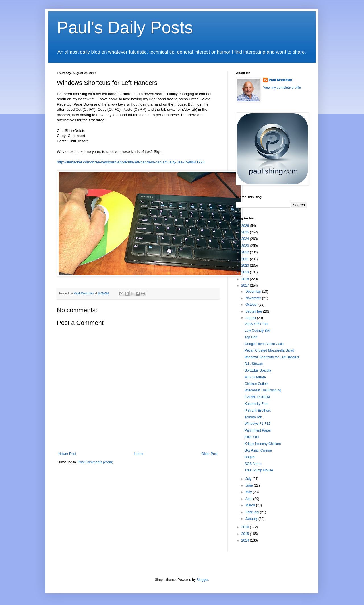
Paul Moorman (281, 80)
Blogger (202, 580)
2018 (246, 279)
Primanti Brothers (258, 411)
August (251, 318)
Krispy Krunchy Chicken (263, 444)
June (250, 485)
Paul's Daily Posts (125, 27)
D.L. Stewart (254, 364)
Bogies (250, 457)
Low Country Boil (258, 331)
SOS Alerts (253, 464)
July (249, 479)
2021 (246, 259)
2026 (246, 226)
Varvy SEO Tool (257, 324)
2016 (246, 527)
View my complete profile (282, 87)
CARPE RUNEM (257, 397)
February (253, 512)
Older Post (209, 454)
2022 (246, 252)
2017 (246, 286)
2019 (246, 272)
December (254, 292)
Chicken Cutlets (257, 384)
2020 (246, 266)
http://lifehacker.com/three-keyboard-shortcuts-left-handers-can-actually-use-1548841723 (131, 162)
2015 (246, 534)
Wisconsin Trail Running (263, 390)
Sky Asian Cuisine (258, 450)
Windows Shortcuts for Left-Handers (272, 357)
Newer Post (67, 454)
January (252, 519)
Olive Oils (252, 437)
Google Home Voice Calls (264, 344)
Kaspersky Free (257, 404)
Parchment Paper (258, 430)
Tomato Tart (253, 417)
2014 (246, 540)
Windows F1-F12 (258, 424)
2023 (246, 246)
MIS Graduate (255, 377)
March (251, 505)
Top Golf (251, 337)
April (249, 499)
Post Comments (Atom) (95, 462)
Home (139, 454)
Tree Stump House (259, 470)
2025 (246, 232)
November (254, 298)
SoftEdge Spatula (258, 370)
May (249, 492)
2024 (246, 239)
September (254, 311)
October (252, 305)
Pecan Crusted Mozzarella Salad (269, 350)
